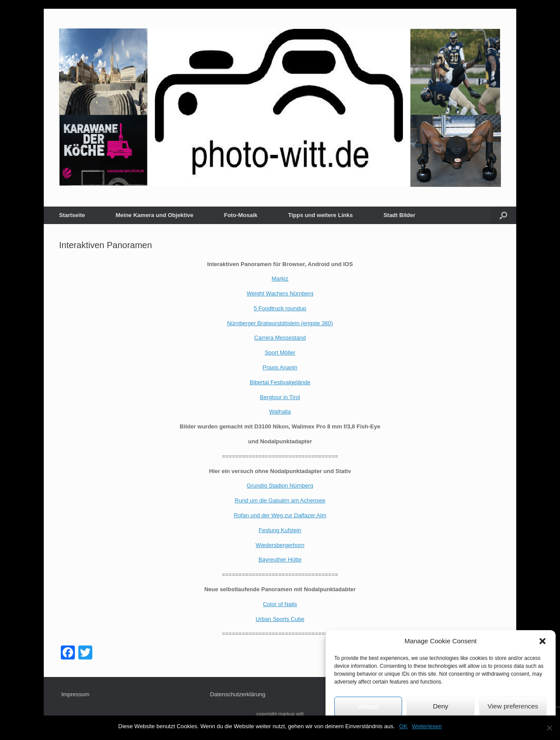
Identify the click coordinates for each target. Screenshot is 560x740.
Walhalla (280, 412)
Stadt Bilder (399, 215)
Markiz (280, 279)
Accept (368, 706)
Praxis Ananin (280, 367)
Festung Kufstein (280, 530)
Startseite (72, 215)
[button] (542, 641)
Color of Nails (280, 604)
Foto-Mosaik (241, 215)
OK (404, 726)
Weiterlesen (427, 726)
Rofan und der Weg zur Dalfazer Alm (280, 515)
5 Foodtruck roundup (280, 308)
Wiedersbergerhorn (280, 545)
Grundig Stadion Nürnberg (280, 486)
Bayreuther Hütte (280, 559)
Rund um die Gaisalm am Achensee (280, 500)
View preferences (513, 706)
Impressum (75, 694)
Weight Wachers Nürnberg (280, 293)
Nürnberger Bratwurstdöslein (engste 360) (280, 323)
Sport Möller (280, 352)
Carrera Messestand (280, 338)
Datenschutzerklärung (238, 694)
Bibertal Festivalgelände (280, 382)
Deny (440, 706)
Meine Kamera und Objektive (154, 215)
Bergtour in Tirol (280, 397)
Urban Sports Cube (280, 619)
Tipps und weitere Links (321, 215)
